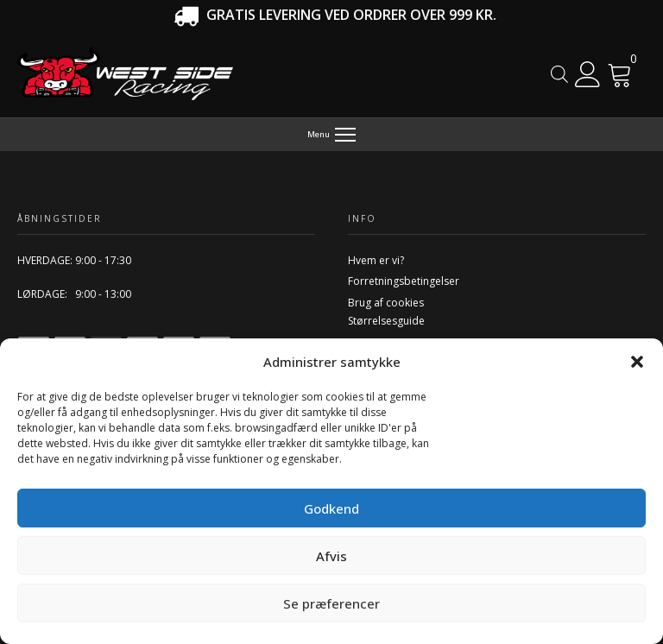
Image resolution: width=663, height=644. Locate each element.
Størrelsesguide (386, 321)
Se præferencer (331, 603)
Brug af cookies (386, 303)
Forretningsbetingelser (404, 281)
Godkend (331, 508)
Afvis (331, 556)
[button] (637, 362)
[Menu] (332, 135)
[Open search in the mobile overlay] (559, 74)
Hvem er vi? (376, 260)
